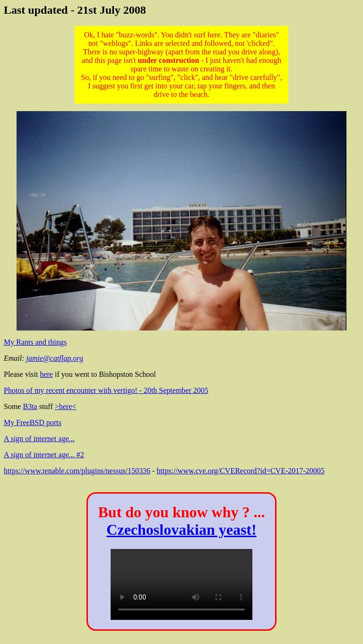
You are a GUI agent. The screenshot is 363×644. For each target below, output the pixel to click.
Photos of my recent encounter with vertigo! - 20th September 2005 (106, 390)
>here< (66, 406)
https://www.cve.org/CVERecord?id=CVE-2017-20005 (240, 471)
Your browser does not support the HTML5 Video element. (181, 584)
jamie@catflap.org (55, 358)
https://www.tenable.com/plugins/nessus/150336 (77, 471)
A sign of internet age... (39, 439)
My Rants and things (35, 342)
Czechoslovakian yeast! (181, 530)
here (46, 374)
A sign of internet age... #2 (44, 455)
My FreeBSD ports (33, 422)
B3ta (30, 406)
